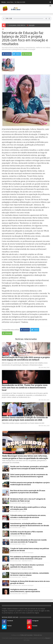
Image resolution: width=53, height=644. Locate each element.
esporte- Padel (26, 503)
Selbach (6, 354)
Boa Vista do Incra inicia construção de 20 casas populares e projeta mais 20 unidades (28, 492)
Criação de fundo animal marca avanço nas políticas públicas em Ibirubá (30, 549)
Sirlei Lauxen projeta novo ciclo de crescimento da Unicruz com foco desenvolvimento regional (29, 476)
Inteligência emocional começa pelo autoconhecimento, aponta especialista (25, 590)
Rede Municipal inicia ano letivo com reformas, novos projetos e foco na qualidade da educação (25, 457)
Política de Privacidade (26, 635)
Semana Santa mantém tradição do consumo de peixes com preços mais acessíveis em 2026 (25, 419)
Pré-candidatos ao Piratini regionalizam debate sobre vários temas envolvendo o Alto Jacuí (28, 558)
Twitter (17, 54)
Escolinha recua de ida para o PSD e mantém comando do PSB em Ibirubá (27, 533)
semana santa (7, 414)
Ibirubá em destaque (28, 553)
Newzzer (48, 638)
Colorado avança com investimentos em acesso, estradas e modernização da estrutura (28, 516)
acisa (5, 382)
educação (32, 25)
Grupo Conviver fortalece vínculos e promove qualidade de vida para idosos (27, 566)
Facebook (7, 54)
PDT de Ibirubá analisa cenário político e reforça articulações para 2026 (28, 508)
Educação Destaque (9, 452)
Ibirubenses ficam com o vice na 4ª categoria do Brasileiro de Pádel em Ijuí (28, 500)
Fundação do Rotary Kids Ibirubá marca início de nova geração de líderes (30, 582)
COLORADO (25, 519)
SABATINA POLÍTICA (27, 561)
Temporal (24, 577)
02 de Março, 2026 (21, 452)
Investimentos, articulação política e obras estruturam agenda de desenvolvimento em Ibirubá (30, 525)
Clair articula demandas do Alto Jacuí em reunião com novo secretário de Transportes (28, 541)
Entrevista (24, 594)
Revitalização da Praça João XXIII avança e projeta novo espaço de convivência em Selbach (26, 359)
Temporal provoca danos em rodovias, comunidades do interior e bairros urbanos (30, 574)
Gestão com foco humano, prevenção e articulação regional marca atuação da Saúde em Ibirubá (29, 468)
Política (24, 511)
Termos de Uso (38, 635)
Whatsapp (27, 54)
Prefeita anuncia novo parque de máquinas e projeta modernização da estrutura (30, 484)
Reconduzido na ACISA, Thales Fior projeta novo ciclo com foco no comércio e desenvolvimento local (25, 388)
